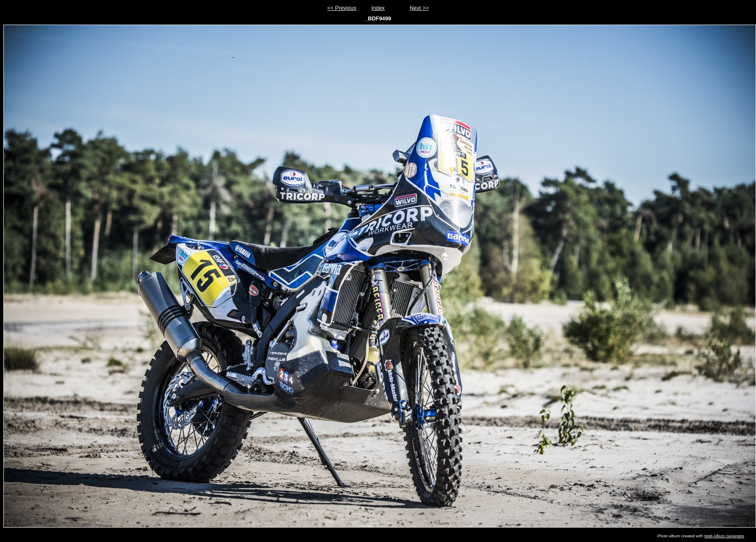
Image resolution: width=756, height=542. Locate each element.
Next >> (419, 8)
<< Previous (342, 8)
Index (378, 8)
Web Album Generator (724, 536)
